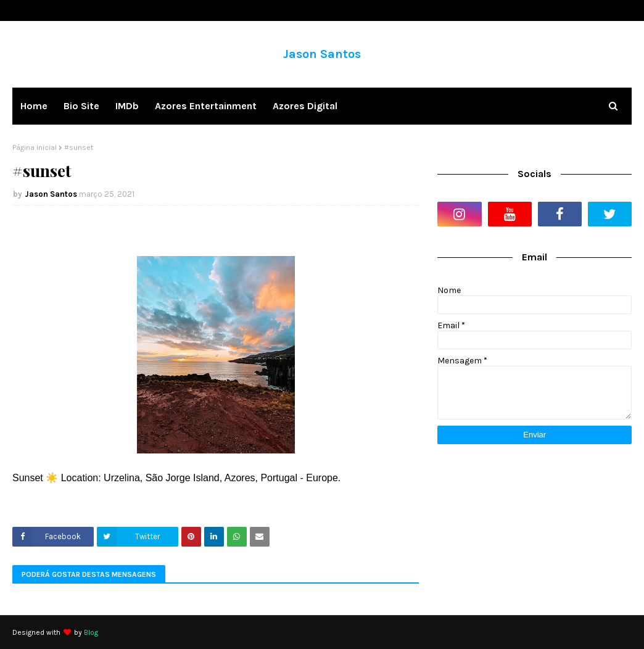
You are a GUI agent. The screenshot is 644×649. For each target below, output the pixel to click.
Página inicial (35, 147)
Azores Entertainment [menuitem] (206, 106)
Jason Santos (322, 54)
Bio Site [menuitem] (81, 106)
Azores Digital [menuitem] (305, 106)
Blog (91, 632)
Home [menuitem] (34, 106)
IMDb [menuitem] (127, 106)
